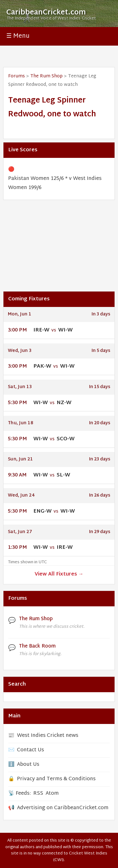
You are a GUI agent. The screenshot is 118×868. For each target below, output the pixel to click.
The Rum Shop (46, 76)
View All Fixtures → (59, 574)
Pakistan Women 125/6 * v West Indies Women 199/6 (55, 183)
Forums (17, 76)
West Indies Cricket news (48, 736)
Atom (52, 794)
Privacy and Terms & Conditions (56, 779)
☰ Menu (18, 36)
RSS (38, 794)
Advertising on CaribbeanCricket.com (63, 808)
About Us (28, 765)
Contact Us (31, 750)
